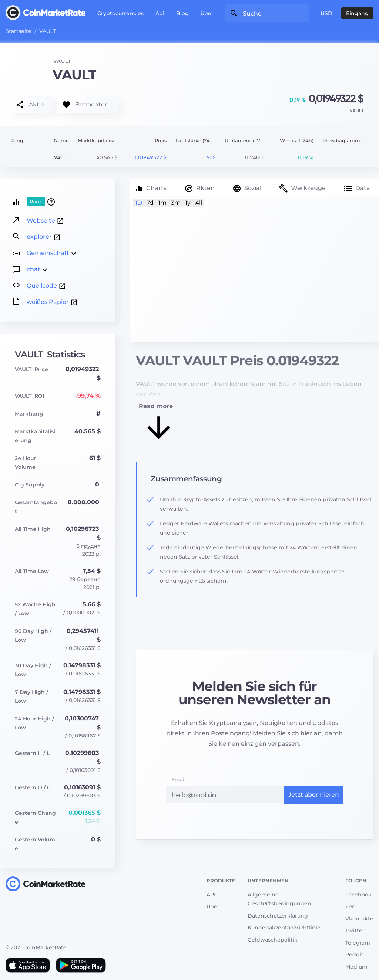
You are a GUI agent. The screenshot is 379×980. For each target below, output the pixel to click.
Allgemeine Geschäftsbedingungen (279, 899)
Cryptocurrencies (120, 13)
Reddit (354, 954)
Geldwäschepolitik (273, 940)
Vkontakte (359, 919)
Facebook (358, 895)
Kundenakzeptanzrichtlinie (284, 928)
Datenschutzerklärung (278, 916)
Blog (182, 13)
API (211, 895)
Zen (351, 906)
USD (326, 13)
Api (160, 13)
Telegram (358, 943)
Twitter (355, 930)
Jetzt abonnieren (314, 795)
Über (207, 13)
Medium (356, 967)
